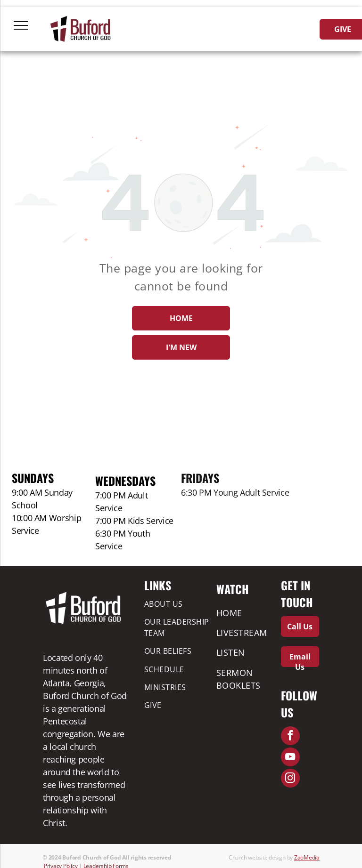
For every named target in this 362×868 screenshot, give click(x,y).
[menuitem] (178, 603)
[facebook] (290, 737)
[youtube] (290, 758)
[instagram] (290, 779)
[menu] (21, 25)
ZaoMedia (307, 857)
